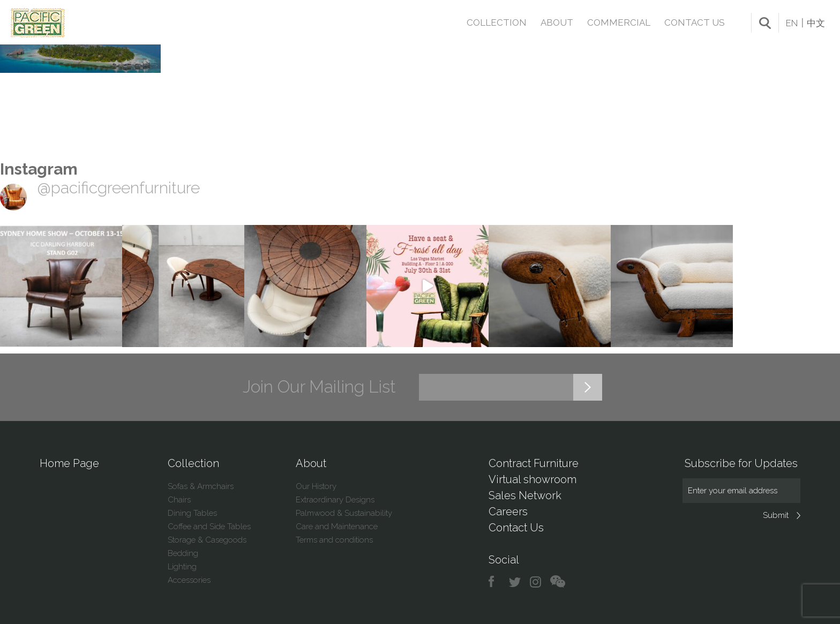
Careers (508, 512)
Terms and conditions (334, 540)
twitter (516, 582)
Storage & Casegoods (207, 540)
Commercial (619, 22)
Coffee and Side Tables (209, 527)
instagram (536, 582)
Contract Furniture (534, 463)
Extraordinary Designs (335, 500)
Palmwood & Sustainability (344, 513)
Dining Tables (192, 513)
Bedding (183, 553)
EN (792, 23)
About (557, 22)
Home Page (69, 463)
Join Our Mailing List (319, 387)
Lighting (182, 567)
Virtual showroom (532, 479)
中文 (816, 23)
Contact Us (695, 22)
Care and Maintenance (337, 527)
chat (558, 582)
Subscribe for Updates (741, 463)
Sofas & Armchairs (201, 486)
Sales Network (525, 495)
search (765, 23)
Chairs (179, 500)
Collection (497, 22)
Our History (316, 486)
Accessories (189, 580)
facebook (495, 582)
